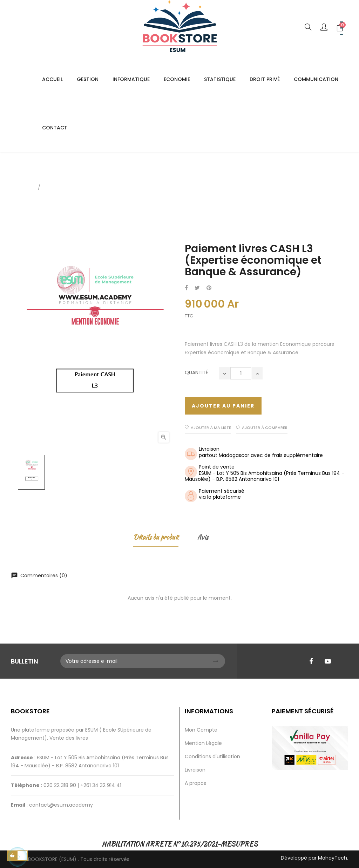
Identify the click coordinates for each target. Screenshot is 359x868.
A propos (195, 783)
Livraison (195, 770)
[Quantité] (241, 373)
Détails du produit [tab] (156, 537)
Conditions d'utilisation (212, 756)
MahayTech (333, 858)
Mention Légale (203, 743)
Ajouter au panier (223, 406)
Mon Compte (201, 730)
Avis (203, 537)
